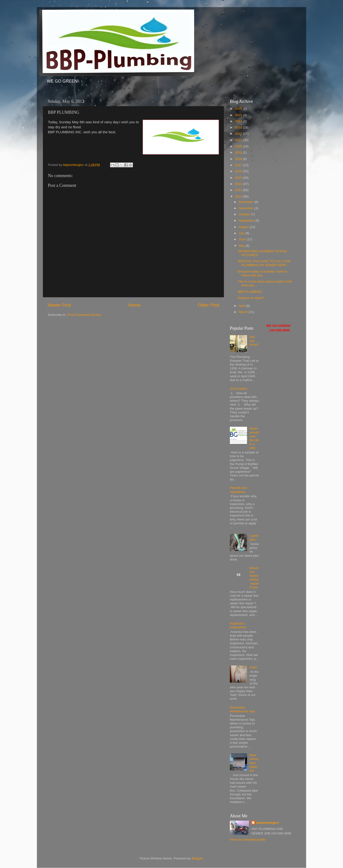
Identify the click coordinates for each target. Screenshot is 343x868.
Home (134, 305)
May (242, 246)
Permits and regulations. (238, 490)
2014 (239, 184)
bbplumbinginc (268, 823)
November (247, 208)
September (247, 221)
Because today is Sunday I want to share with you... (263, 273)
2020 (239, 146)
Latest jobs (254, 538)
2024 (239, 121)
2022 (239, 134)
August (244, 227)
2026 (239, 109)
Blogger (197, 858)
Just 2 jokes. (239, 389)
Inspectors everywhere (238, 625)
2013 (239, 190)
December (247, 202)
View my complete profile (248, 840)
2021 (239, 140)
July (242, 233)
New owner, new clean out (254, 763)
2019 (239, 152)
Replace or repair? (251, 298)
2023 (239, 127)
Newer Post (59, 305)
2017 (239, 165)
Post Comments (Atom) (84, 315)
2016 (239, 171)
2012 (239, 196)
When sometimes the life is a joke (254, 438)
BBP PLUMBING (250, 292)
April (242, 306)
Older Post (209, 305)
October (245, 214)
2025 (239, 115)
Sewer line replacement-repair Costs (254, 578)
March (244, 312)
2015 (239, 178)
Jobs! (253, 667)
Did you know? (254, 341)
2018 (239, 159)
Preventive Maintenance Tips (242, 709)
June (243, 239)
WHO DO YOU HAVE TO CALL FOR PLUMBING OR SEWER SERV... (264, 263)
